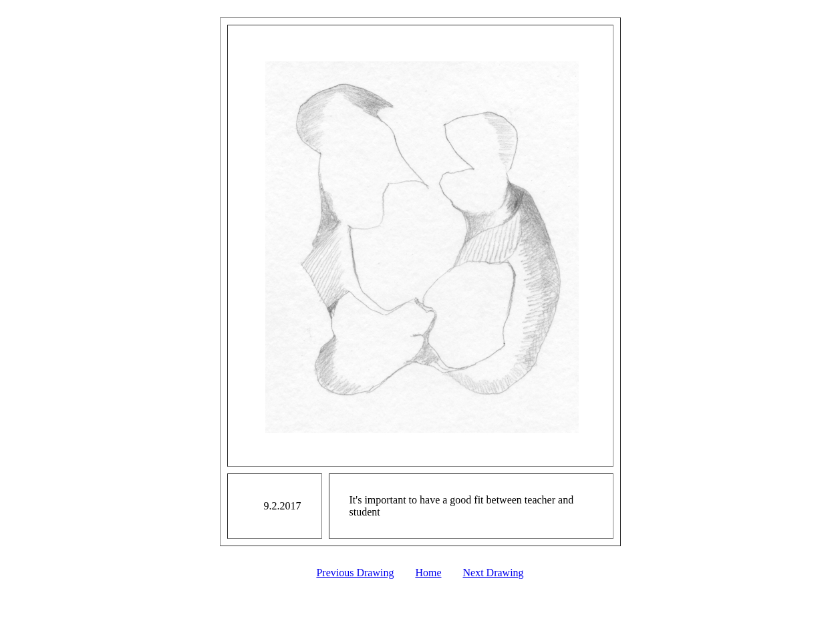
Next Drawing (494, 573)
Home (428, 573)
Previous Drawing (355, 573)
